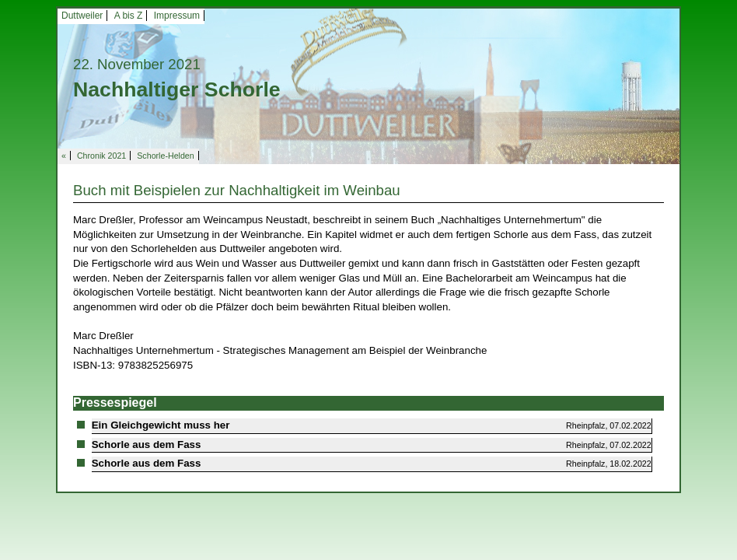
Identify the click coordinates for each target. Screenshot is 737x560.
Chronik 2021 (101, 156)
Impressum (177, 16)
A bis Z (129, 16)
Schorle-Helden (165, 156)
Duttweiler (82, 16)
